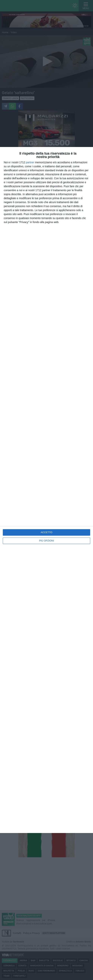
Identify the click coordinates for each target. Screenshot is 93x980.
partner (30, 162)
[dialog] (46, 490)
